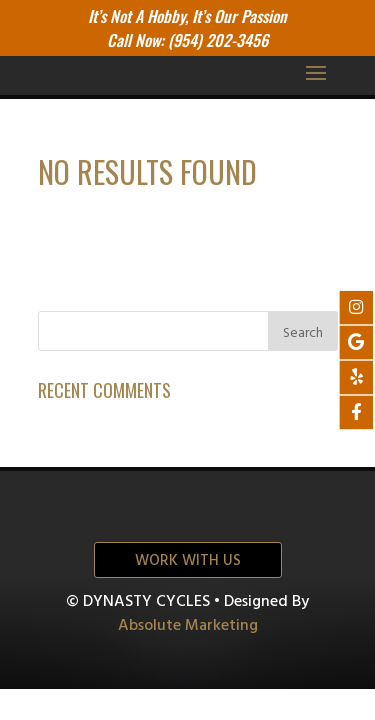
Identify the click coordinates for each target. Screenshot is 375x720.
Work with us (188, 561)
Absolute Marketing (188, 626)
